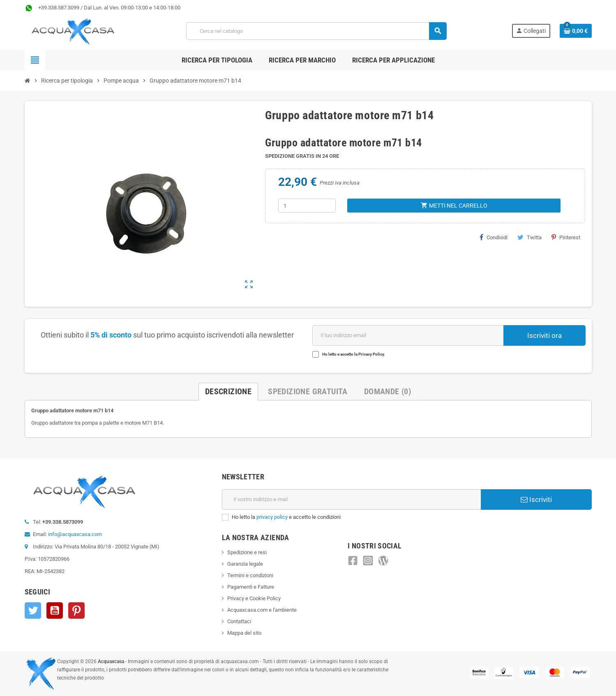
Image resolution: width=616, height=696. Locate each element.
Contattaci (239, 621)
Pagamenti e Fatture (251, 587)
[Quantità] (307, 206)
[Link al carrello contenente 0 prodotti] (576, 31)
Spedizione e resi (247, 552)
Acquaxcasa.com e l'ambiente (262, 610)
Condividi (494, 237)
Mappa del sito (244, 633)
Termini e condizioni (250, 575)
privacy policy (272, 517)
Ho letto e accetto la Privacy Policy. (354, 354)
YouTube (55, 610)
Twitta (529, 237)
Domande (388, 391)
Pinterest (566, 237)
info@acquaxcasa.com (75, 534)
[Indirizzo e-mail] (351, 499)
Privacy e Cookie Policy (254, 598)
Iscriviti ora (544, 335)
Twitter (33, 610)
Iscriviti (536, 499)
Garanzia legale (245, 564)
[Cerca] (316, 31)
